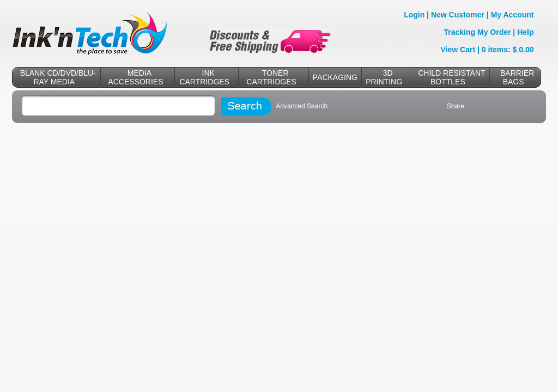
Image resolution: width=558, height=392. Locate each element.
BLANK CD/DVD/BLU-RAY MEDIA (58, 77)
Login (414, 15)
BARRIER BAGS (517, 77)
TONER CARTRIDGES (271, 77)
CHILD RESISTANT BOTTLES (451, 77)
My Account (512, 15)
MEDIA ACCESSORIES (135, 77)
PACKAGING (335, 77)
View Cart (458, 50)
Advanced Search (302, 106)
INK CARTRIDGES (204, 77)
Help (525, 32)
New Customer (458, 15)
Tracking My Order (478, 32)
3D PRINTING (384, 77)
